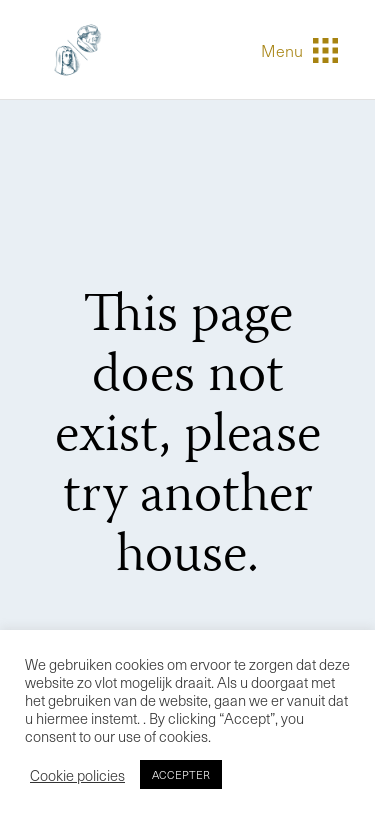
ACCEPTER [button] (181, 774)
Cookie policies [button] (77, 775)
